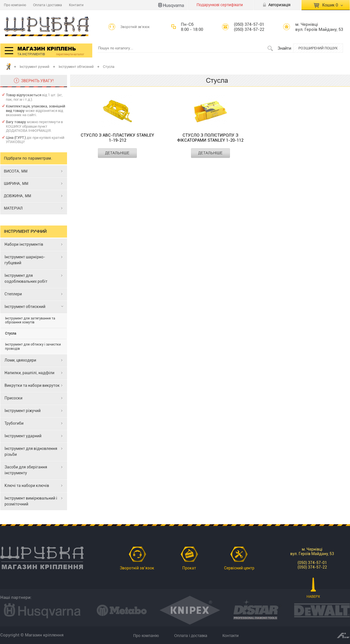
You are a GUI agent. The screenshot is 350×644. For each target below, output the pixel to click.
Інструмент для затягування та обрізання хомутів (30, 320)
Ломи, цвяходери (20, 360)
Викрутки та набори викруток (32, 385)
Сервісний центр (239, 568)
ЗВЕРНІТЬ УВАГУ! (37, 81)
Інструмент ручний (34, 67)
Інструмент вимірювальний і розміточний (31, 501)
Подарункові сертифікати (220, 5)
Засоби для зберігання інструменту (26, 470)
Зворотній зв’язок (135, 27)
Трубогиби (14, 423)
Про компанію (15, 5)
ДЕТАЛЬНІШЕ (117, 153)
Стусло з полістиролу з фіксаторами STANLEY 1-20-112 (210, 138)
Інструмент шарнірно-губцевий (25, 260)
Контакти (76, 5)
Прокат (189, 568)
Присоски (13, 398)
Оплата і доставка (48, 5)
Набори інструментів (24, 244)
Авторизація (279, 5)
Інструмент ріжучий (23, 411)
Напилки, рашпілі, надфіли (29, 373)
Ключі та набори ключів (27, 486)
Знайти (284, 48)
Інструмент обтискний (76, 67)
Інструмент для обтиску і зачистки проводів (33, 346)
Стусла (11, 334)
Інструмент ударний (23, 436)
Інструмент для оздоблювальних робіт (26, 278)
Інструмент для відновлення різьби (31, 451)
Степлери (13, 294)
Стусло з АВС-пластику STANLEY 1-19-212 (117, 138)
